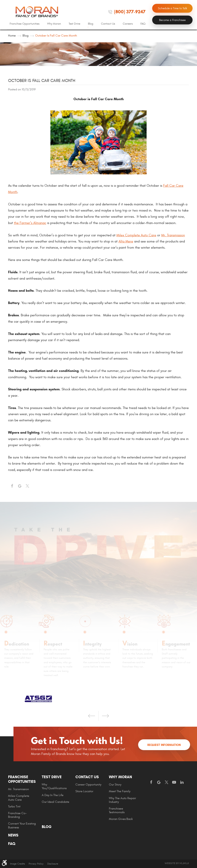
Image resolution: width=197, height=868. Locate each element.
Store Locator (84, 791)
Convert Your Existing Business (22, 825)
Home (12, 36)
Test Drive (74, 24)
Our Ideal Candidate (56, 802)
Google (159, 782)
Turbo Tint (14, 806)
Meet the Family (120, 791)
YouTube (174, 782)
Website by (177, 863)
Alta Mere (126, 241)
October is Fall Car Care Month (56, 36)
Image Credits (17, 864)
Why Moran (54, 24)
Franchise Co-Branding (17, 815)
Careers (128, 24)
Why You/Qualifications (54, 786)
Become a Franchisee (172, 20)
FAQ (143, 24)
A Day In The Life (53, 795)
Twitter (27, 486)
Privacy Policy (36, 864)
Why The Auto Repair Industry (122, 800)
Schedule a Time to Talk (172, 8)
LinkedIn (182, 782)
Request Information (164, 745)
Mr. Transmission (173, 235)
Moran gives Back (121, 819)
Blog (91, 24)
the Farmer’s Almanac (30, 223)
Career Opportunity (88, 785)
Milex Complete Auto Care (136, 235)
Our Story (115, 785)
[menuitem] (25, 24)
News (13, 835)
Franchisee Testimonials (117, 810)
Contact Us (108, 24)
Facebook (12, 486)
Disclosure (53, 864)
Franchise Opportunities (25, 24)
